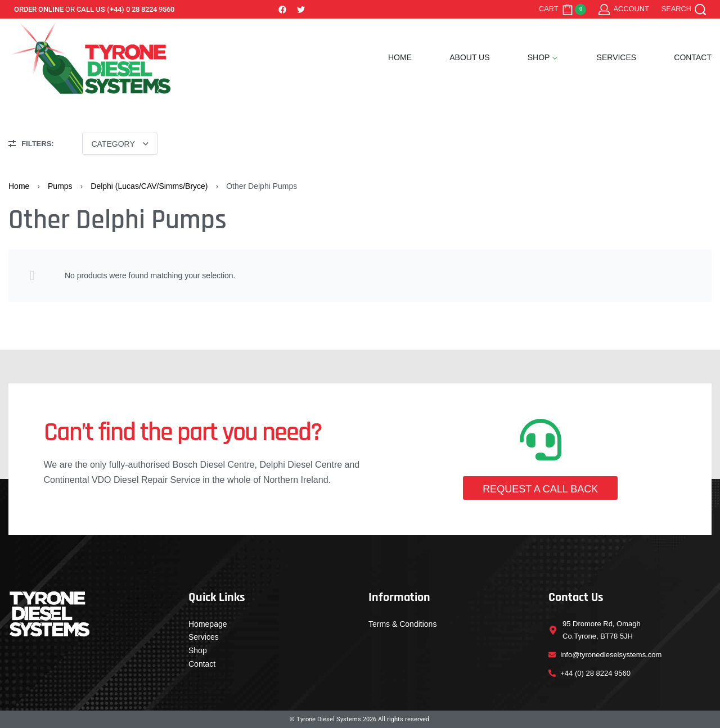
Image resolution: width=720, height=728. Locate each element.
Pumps (60, 186)
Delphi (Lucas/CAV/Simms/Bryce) (149, 186)
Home (19, 186)
